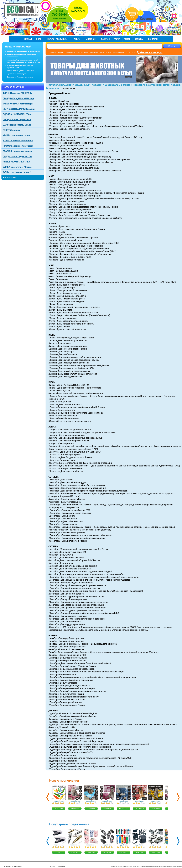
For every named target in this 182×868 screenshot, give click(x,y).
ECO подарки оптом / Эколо (17, 125)
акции (77, 39)
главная (28, 39)
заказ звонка (59, 18)
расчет (117, 39)
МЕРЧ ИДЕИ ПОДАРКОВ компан (19, 109)
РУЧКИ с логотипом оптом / (17, 172)
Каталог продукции (14, 87)
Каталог (53, 85)
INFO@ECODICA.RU (78, 9)
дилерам (105, 39)
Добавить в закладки (150, 52)
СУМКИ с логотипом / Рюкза (17, 167)
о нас (38, 39)
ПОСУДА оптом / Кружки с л (17, 119)
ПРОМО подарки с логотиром (18, 146)
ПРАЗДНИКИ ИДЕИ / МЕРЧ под (18, 98)
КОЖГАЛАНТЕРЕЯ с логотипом (18, 141)
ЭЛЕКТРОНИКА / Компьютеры (18, 104)
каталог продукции (57, 39)
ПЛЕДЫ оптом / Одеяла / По (17, 156)
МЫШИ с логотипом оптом (16, 135)
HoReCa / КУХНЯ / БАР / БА (16, 162)
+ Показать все (10, 177)
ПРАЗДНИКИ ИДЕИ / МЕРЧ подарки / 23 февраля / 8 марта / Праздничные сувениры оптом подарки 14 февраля (113, 86)
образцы (139, 39)
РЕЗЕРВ (127, 39)
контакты (153, 39)
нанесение (90, 39)
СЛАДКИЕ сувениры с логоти (17, 151)
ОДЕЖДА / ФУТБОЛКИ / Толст (18, 114)
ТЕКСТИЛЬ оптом (11, 130)
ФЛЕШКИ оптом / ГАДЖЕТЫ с (17, 93)
